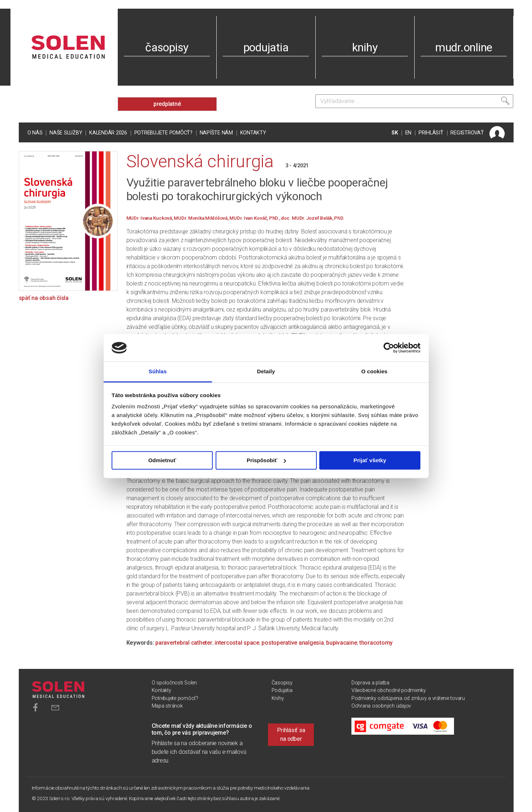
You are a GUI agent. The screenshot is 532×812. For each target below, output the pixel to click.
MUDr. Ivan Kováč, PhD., (255, 218)
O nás (35, 133)
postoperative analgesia (293, 643)
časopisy (167, 47)
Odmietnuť (162, 460)
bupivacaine (341, 643)
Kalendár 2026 (108, 133)
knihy (365, 47)
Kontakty (253, 133)
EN (408, 133)
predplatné (167, 104)
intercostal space (237, 643)
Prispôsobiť (266, 460)
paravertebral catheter (184, 643)
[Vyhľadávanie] (414, 101)
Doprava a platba (370, 683)
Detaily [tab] (266, 372)
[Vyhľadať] (505, 101)
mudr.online (464, 47)
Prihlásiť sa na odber (291, 734)
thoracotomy (376, 643)
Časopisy (282, 683)
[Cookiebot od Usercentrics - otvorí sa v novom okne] (389, 348)
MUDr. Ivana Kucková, (150, 218)
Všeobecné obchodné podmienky (389, 690)
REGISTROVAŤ (467, 133)
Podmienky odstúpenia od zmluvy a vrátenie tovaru (408, 698)
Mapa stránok (167, 706)
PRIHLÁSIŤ (431, 133)
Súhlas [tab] (158, 372)
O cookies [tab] (374, 372)
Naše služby (66, 133)
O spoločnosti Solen (174, 683)
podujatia (266, 47)
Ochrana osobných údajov (381, 706)
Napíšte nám (216, 133)
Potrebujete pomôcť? (163, 133)
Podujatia (282, 690)
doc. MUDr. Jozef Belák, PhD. (313, 218)
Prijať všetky (370, 460)
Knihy (278, 698)
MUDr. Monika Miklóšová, (202, 218)
